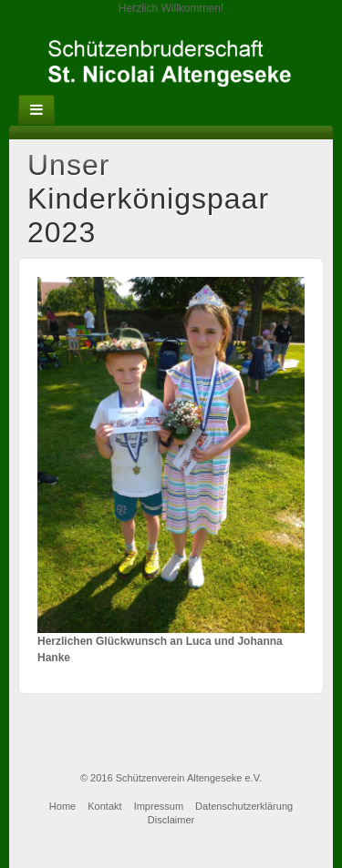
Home (62, 806)
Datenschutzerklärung (244, 806)
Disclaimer (171, 820)
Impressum (159, 806)
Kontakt (104, 806)
